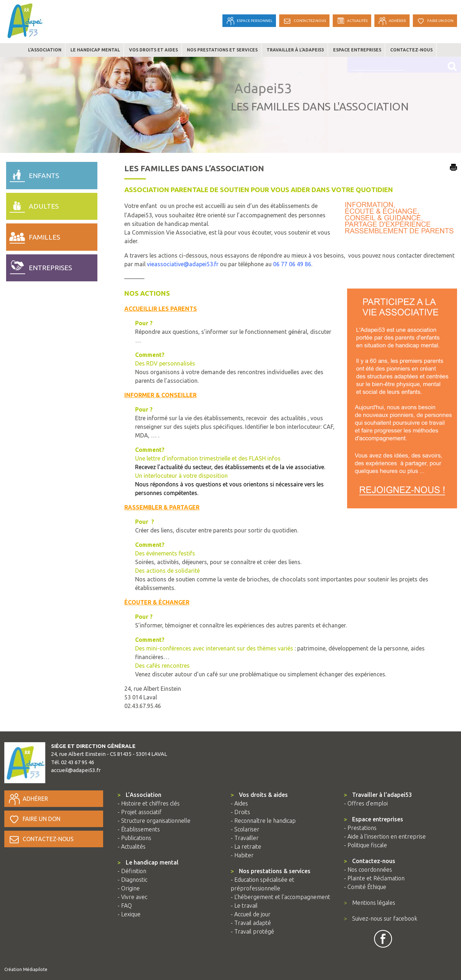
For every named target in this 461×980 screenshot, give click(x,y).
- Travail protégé (252, 931)
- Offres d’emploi (366, 803)
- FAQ (125, 906)
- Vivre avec (132, 897)
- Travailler (245, 838)
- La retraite (246, 847)
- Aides (239, 803)
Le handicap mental (95, 50)
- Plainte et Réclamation (374, 878)
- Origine (129, 888)
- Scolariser (245, 829)
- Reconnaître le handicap (263, 821)
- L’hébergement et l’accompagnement (280, 897)
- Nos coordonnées (368, 870)
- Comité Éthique (365, 887)
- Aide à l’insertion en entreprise (385, 836)
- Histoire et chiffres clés (149, 803)
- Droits (240, 812)
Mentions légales (370, 903)
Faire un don (34, 819)
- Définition (132, 871)
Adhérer (28, 799)
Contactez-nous (411, 50)
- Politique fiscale (365, 845)
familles (33, 235)
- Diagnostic (132, 880)
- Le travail (244, 906)
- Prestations (360, 828)
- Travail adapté (251, 923)
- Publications (134, 838)
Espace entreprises (357, 50)
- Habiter (242, 855)
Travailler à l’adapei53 (295, 50)
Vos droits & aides (259, 795)
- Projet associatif (140, 812)
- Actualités (132, 847)
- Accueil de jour (251, 914)
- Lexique (129, 914)
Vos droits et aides (153, 50)
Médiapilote (35, 969)
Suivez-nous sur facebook (381, 918)
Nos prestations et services (222, 50)
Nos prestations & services (271, 871)
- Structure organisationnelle (154, 821)
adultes (33, 205)
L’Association (139, 795)
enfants (33, 174)
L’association (45, 50)
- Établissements (139, 829)
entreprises (39, 266)
